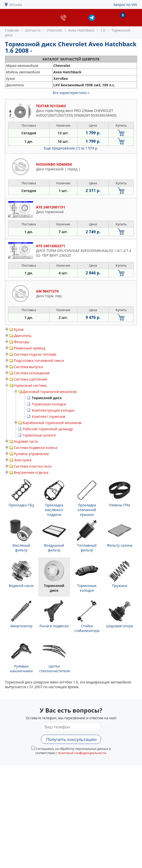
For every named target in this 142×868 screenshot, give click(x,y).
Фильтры (22, 342)
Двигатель (23, 336)
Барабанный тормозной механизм (52, 423)
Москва (16, 5)
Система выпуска (28, 367)
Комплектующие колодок (53, 410)
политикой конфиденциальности (82, 753)
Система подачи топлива (35, 354)
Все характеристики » (71, 93)
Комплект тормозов (49, 416)
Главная (12, 30)
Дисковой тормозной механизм (50, 392)
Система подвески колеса (35, 448)
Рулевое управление (31, 454)
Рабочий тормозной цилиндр (48, 429)
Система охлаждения (32, 373)
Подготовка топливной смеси (39, 361)
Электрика (23, 460)
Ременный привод (30, 348)
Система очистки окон (33, 466)
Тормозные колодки (49, 404)
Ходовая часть (26, 441)
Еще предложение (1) (71, 148)
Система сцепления (31, 379)
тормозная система (30, 385)
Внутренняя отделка (31, 472)
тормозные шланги (39, 435)
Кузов (19, 329)
